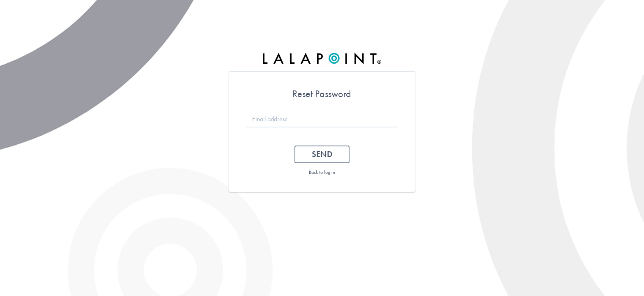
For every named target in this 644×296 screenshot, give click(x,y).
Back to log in (322, 172)
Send (322, 154)
